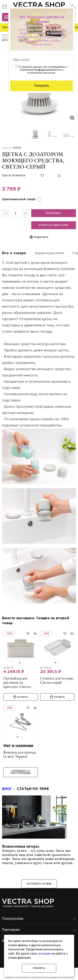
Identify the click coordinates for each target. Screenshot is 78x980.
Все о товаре (14, 253)
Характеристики (49, 253)
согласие (44, 954)
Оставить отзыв (39, 884)
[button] (35, 133)
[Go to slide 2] (22, 663)
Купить (20, 697)
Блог (7, 789)
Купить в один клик (54, 225)
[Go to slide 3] (59, 663)
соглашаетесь (57, 67)
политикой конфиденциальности (41, 70)
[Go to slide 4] (24, 737)
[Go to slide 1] (20, 663)
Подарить (39, 237)
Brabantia (19, 175)
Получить (42, 86)
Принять (39, 968)
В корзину (54, 213)
